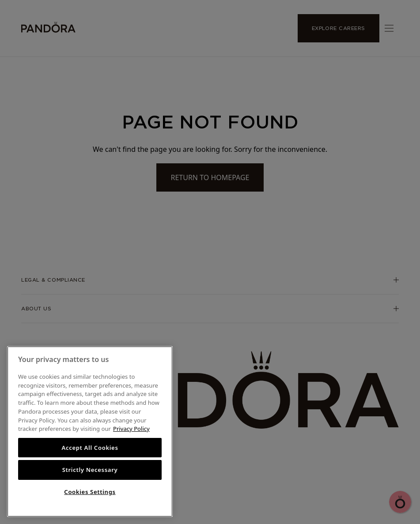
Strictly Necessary (90, 470)
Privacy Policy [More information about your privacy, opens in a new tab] (131, 429)
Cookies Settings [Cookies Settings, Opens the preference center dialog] (90, 492)
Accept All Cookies (90, 448)
